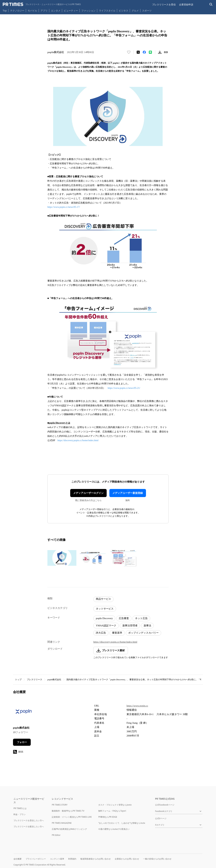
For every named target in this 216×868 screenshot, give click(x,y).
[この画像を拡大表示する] (62, 558)
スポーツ (147, 11)
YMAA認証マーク (106, 626)
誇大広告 (101, 633)
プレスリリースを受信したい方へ (29, 820)
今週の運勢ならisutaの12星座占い (114, 829)
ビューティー (71, 11)
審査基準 (117, 633)
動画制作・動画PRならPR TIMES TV (68, 811)
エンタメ (56, 11)
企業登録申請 (186, 4)
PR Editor (56, 835)
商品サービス (103, 599)
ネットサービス (105, 609)
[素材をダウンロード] (160, 52)
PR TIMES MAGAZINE (62, 823)
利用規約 (72, 859)
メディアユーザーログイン (88, 493)
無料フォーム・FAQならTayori (112, 811)
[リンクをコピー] (166, 52)
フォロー (22, 742)
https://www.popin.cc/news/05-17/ (64, 207)
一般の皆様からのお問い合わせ (157, 859)
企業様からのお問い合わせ (127, 859)
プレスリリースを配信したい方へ (29, 826)
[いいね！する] (129, 52)
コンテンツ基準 (57, 859)
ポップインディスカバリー (143, 633)
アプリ (44, 11)
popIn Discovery (104, 618)
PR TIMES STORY (60, 805)
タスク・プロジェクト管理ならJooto (115, 805)
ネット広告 (141, 618)
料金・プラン (20, 814)
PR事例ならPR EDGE (108, 817)
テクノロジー (17, 11)
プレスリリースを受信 (164, 4)
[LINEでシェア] (150, 52)
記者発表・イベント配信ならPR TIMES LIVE (72, 817)
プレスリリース (35, 679)
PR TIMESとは (20, 808)
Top (5, 11)
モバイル (32, 11)
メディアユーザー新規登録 (128, 493)
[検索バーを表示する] (211, 4)
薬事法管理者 (130, 626)
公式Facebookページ (165, 805)
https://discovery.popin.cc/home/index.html (78, 440)
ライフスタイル (107, 11)
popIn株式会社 (54, 679)
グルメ (135, 11)
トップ (18, 679)
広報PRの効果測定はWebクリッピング (69, 829)
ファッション (88, 11)
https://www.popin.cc (137, 706)
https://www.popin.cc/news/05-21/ (124, 388)
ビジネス (124, 11)
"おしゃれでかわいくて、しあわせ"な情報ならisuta (122, 823)
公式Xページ (161, 818)
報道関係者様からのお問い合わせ (96, 859)
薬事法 (147, 626)
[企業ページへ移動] (24, 713)
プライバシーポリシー (36, 859)
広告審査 (124, 618)
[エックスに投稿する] (138, 52)
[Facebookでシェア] (144, 52)
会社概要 (18, 859)
